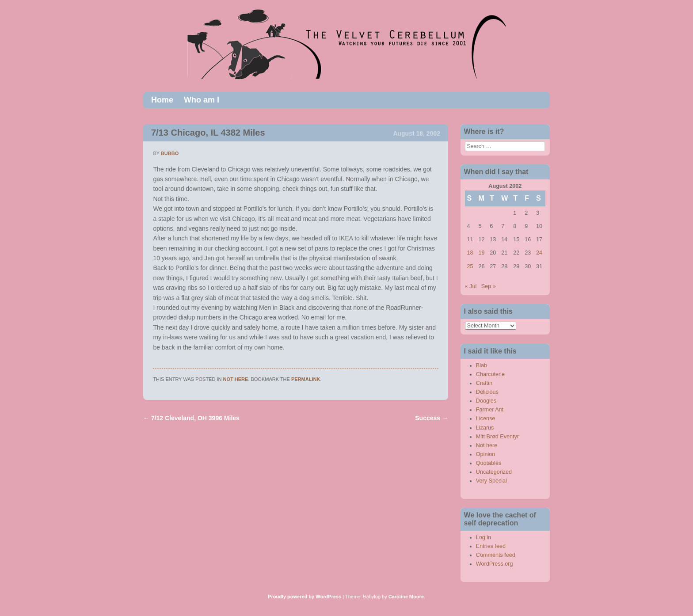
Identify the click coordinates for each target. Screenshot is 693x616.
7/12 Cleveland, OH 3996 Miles (191, 418)
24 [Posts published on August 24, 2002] (539, 253)
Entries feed (491, 546)
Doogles (486, 401)
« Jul (471, 286)
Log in (484, 537)
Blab (482, 365)
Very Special (491, 481)
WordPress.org (495, 564)
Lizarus (485, 428)
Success (432, 418)
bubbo (170, 153)
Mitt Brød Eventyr (497, 437)
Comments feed (496, 555)
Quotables (489, 463)
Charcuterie (490, 374)
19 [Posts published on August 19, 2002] (481, 253)
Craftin (484, 383)
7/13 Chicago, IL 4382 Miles (208, 133)
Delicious (487, 392)
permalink (306, 379)
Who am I (202, 100)
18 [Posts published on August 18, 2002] (470, 253)
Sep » (489, 286)
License (485, 418)
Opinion (485, 454)
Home (162, 100)
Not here (236, 379)
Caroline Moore (406, 597)
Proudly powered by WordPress (305, 597)
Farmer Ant (490, 410)
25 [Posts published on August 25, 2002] (470, 266)
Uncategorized (494, 472)
